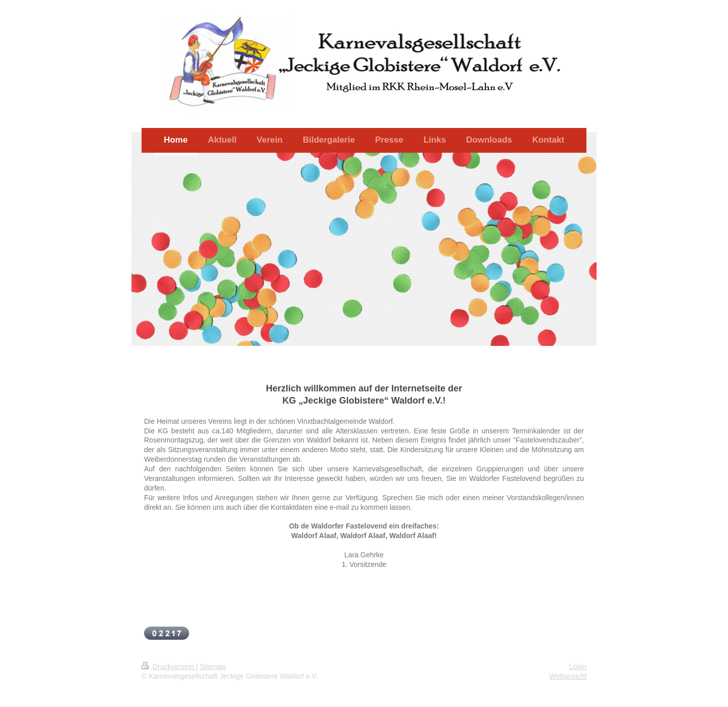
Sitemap (213, 667)
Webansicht (568, 676)
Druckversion (169, 667)
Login (578, 667)
